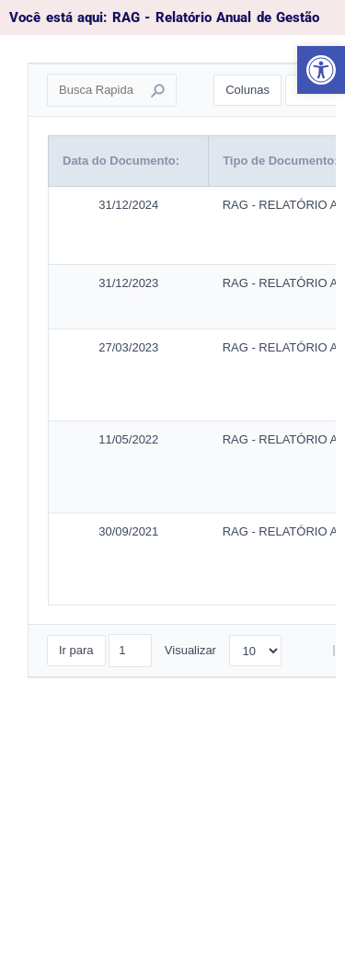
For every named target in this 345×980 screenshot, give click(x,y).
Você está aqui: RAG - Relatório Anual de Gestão (164, 17)
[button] (321, 70)
